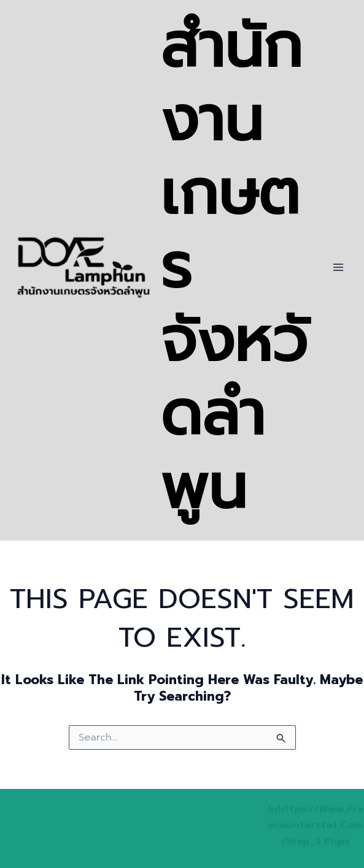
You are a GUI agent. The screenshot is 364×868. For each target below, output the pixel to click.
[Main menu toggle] (338, 267)
